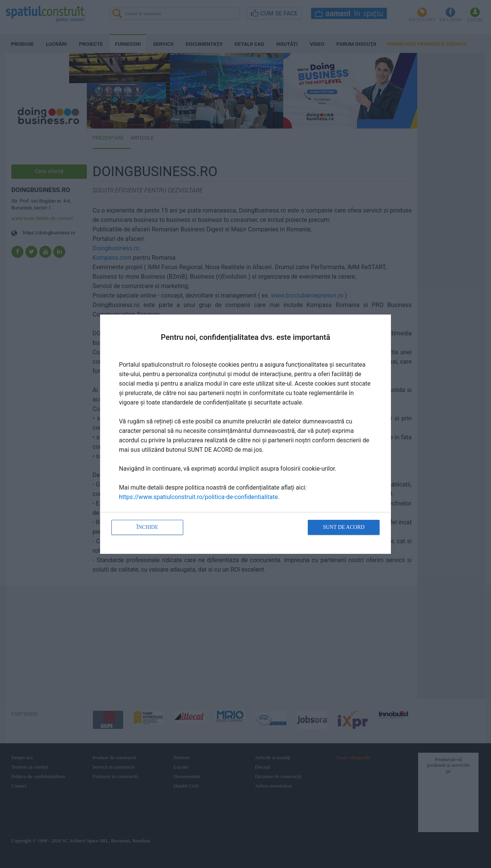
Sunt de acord (344, 527)
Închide (147, 527)
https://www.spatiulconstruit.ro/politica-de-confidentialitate (198, 497)
